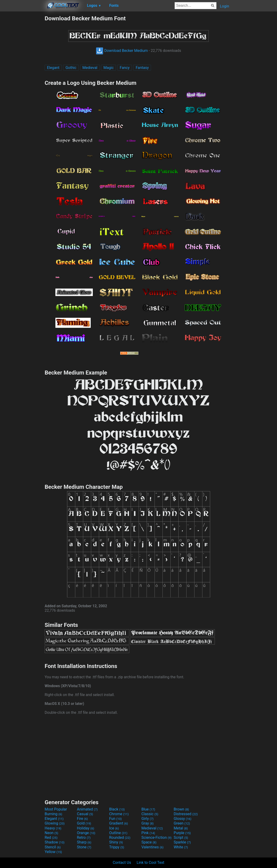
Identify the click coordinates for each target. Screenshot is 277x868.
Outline (118, 833)
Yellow (53, 852)
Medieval (90, 68)
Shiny (116, 842)
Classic (150, 814)
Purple (182, 833)
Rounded (120, 838)
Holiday (86, 828)
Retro (84, 838)
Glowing (55, 823)
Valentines (153, 847)
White (181, 847)
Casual (85, 814)
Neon (51, 833)
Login (225, 6)
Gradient (119, 823)
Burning (53, 814)
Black (117, 809)
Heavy (53, 828)
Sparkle (182, 842)
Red (51, 838)
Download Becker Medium (122, 51)
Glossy (183, 819)
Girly (147, 819)
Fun (115, 819)
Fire (82, 819)
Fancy (125, 68)
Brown (181, 809)
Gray (147, 823)
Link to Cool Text (151, 863)
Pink (148, 833)
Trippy (117, 847)
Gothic (71, 68)
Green (182, 823)
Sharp (84, 842)
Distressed (186, 814)
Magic (108, 68)
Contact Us (122, 863)
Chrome (119, 814)
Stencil (53, 847)
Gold (84, 823)
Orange (86, 833)
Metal (181, 828)
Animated (87, 809)
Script (181, 838)
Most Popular (56, 809)
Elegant (53, 68)
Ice (114, 828)
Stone (84, 847)
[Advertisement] (22, 85)
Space (149, 842)
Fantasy (142, 68)
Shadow (55, 842)
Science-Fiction (156, 838)
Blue (148, 809)
